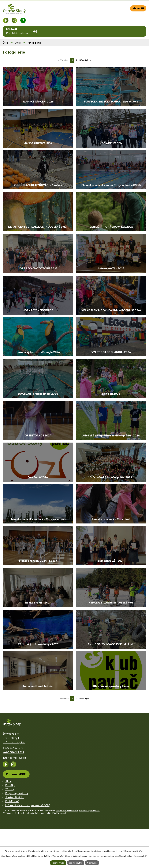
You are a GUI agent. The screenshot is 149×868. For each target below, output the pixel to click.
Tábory (10, 828)
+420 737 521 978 (13, 787)
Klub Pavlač (12, 840)
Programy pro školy (17, 832)
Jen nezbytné (76, 863)
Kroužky (10, 824)
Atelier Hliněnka (15, 836)
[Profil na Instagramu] (14, 20)
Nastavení (92, 863)
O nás (18, 43)
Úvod (5, 43)
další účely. (139, 851)
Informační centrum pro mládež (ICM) (28, 844)
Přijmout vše (58, 863)
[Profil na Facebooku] (6, 20)
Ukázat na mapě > (14, 781)
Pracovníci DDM (16, 813)
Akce (8, 820)
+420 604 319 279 (13, 791)
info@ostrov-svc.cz (14, 797)
